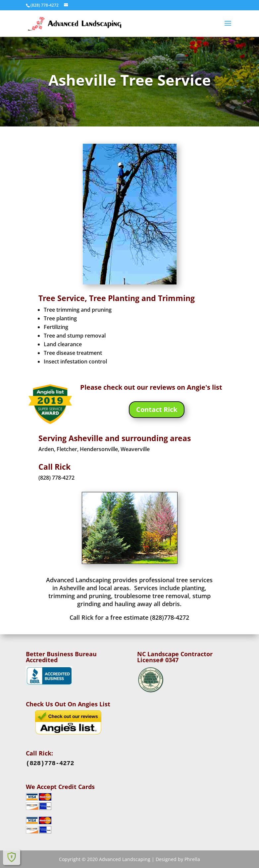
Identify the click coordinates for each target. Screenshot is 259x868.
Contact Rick (157, 409)
